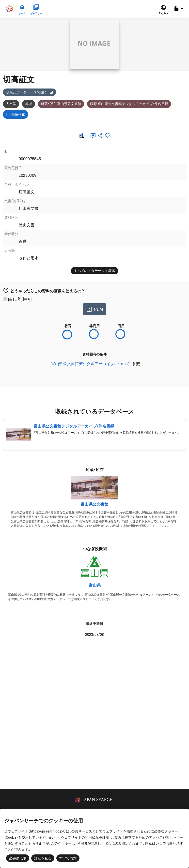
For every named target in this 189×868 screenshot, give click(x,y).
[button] (179, 9)
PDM (94, 309)
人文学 (11, 104)
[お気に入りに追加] (108, 136)
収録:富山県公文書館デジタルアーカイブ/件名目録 (129, 104)
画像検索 (16, 114)
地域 (29, 104)
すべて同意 (68, 858)
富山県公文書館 (94, 504)
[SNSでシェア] (100, 136)
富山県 (95, 585)
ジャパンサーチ (10, 9)
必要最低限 (18, 858)
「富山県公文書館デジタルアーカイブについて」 (91, 364)
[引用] (92, 136)
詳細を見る (43, 858)
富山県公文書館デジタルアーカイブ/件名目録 (74, 426)
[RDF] (81, 136)
